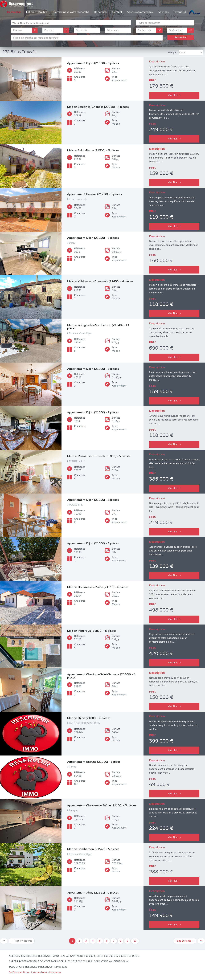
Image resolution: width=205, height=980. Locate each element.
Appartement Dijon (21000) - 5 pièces (93, 63)
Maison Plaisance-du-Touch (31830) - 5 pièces (99, 456)
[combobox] (71, 23)
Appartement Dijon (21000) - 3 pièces (93, 238)
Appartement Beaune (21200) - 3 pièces (94, 194)
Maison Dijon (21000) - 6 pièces (89, 718)
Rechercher (14, 12)
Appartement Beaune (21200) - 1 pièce (94, 762)
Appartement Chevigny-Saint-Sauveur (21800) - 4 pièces (101, 676)
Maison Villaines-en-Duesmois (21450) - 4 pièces (100, 281)
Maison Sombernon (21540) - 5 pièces (93, 849)
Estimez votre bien (37, 12)
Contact (117, 12)
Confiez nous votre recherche (71, 12)
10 (135, 941)
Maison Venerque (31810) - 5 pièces (92, 631)
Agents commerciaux (140, 12)
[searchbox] (72, 23)
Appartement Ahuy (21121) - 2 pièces (93, 893)
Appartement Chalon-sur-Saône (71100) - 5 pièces (102, 805)
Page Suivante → (185, 941)
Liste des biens (39, 972)
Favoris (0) (180, 12)
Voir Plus (174, 95)
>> (201, 941)
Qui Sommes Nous (19, 972)
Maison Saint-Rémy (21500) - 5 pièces (93, 150)
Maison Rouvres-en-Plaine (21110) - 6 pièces (98, 587)
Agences (163, 12)
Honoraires (101, 12)
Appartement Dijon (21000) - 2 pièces (93, 412)
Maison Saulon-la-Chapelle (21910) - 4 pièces (98, 107)
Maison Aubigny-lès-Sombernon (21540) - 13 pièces (98, 327)
